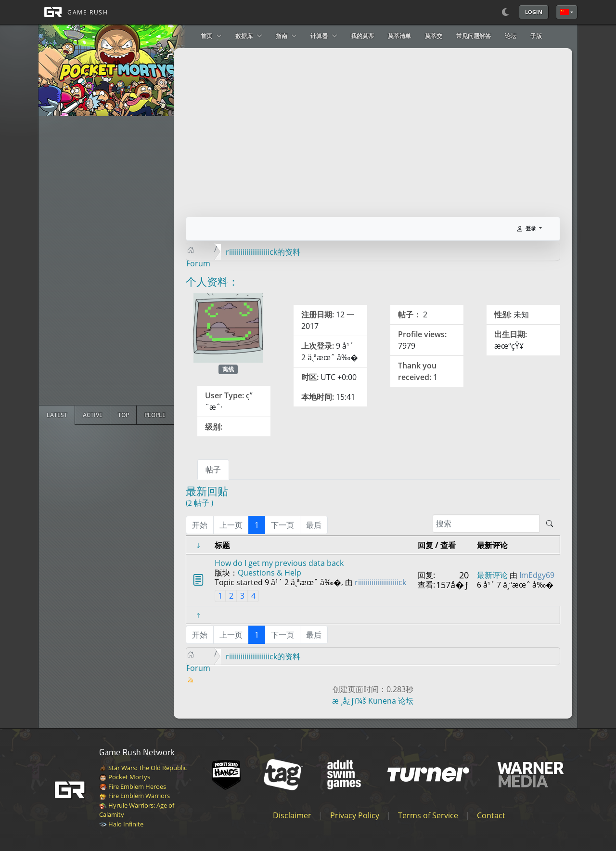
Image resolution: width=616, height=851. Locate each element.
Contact (491, 815)
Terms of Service (428, 815)
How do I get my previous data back (279, 563)
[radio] (57, 415)
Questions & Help (269, 573)
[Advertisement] (111, 261)
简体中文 (565, 12)
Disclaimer (292, 815)
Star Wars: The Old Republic (143, 768)
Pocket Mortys (125, 777)
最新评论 (492, 575)
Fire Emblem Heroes (133, 786)
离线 (228, 369)
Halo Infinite (121, 824)
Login (534, 12)
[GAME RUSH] (73, 12)
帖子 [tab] (213, 470)
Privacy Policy (355, 815)
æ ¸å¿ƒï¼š (349, 701)
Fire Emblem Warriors (135, 796)
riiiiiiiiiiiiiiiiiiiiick (380, 582)
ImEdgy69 (537, 575)
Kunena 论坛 (391, 701)
